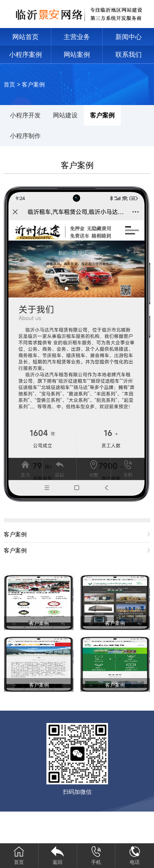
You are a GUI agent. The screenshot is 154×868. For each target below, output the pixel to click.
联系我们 (129, 55)
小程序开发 (25, 115)
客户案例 (33, 84)
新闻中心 (129, 37)
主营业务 (77, 37)
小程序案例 (25, 55)
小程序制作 (25, 136)
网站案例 (77, 55)
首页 (9, 84)
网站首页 (25, 37)
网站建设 (65, 115)
